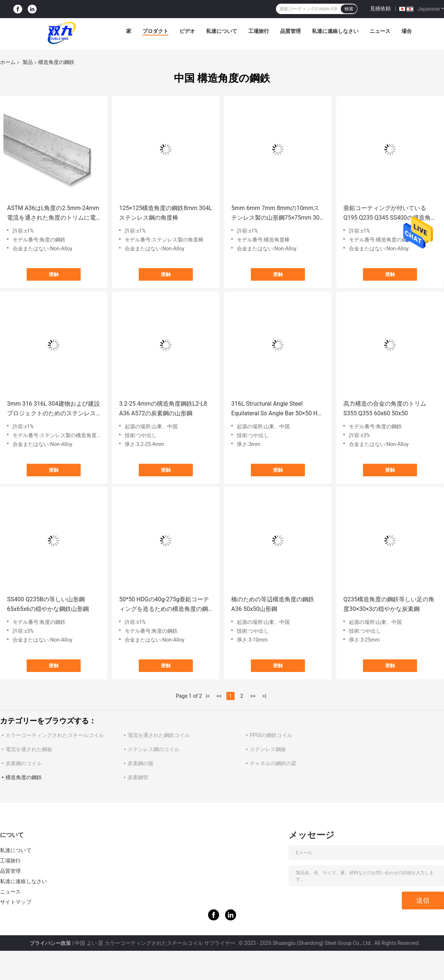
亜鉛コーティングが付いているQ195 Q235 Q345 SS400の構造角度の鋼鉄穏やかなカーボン (390, 214)
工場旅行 (259, 31)
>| (264, 696)
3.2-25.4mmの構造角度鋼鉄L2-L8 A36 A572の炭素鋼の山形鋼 (163, 408)
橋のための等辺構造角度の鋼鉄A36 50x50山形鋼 (273, 604)
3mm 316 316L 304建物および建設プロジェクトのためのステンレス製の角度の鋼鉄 (53, 409)
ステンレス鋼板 (268, 749)
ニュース (380, 31)
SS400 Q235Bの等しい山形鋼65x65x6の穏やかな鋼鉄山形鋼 (48, 604)
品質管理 (290, 31)
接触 (54, 274)
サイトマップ (16, 902)
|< (208, 696)
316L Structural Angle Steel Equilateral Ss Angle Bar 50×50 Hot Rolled (277, 409)
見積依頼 (380, 9)
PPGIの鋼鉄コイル (271, 735)
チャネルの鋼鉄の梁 (273, 763)
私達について (222, 31)
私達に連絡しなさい (335, 31)
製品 (28, 62)
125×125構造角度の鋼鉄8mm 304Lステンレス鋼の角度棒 (166, 213)
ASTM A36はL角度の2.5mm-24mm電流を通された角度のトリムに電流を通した (53, 214)
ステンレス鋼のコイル (154, 749)
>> (253, 696)
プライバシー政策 (50, 943)
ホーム (8, 62)
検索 (349, 9)
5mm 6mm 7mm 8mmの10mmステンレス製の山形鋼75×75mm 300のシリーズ (277, 214)
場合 (407, 31)
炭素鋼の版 (141, 763)
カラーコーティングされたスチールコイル (55, 735)
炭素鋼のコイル (24, 763)
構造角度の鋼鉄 (24, 777)
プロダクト (155, 31)
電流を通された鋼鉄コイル (159, 735)
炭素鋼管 (138, 777)
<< (219, 696)
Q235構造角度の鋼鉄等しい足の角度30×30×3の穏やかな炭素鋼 (389, 604)
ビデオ (187, 31)
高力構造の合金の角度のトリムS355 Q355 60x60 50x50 (385, 408)
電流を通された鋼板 (29, 749)
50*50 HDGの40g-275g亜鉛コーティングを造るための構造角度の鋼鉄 (164, 605)
